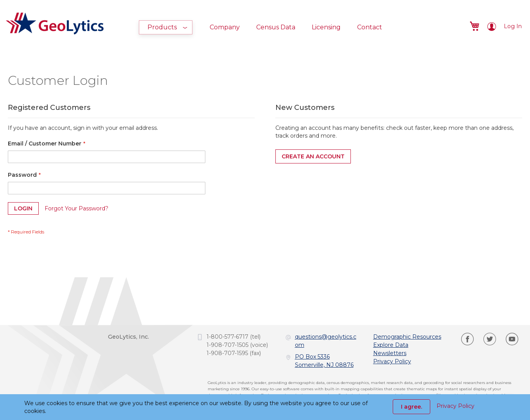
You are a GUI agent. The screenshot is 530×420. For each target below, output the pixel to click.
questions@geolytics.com (326, 341)
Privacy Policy (392, 361)
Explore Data (391, 345)
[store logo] (55, 22)
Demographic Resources (407, 337)
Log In (513, 26)
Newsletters (390, 353)
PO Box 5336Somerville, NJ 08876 (324, 361)
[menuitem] (166, 27)
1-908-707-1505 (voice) (237, 345)
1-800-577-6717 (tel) (234, 337)
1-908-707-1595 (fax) (234, 353)
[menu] (265, 27)
